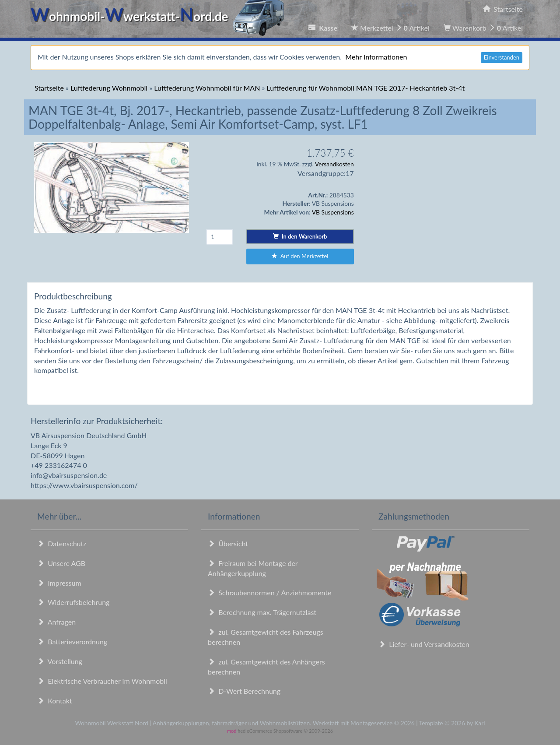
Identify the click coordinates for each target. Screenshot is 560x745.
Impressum (59, 583)
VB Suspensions (333, 212)
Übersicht (228, 543)
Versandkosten (334, 164)
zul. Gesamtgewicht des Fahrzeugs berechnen (266, 637)
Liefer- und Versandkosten (424, 644)
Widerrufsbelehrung (73, 602)
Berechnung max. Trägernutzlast (262, 612)
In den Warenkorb (300, 236)
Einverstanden (502, 57)
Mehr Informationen (376, 57)
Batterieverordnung (72, 641)
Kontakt (55, 701)
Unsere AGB (61, 563)
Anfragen (56, 622)
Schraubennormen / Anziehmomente (270, 592)
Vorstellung (60, 661)
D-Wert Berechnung (244, 691)
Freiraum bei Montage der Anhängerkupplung (253, 568)
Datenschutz (62, 543)
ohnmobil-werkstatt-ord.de (160, 16)
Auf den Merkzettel (300, 256)
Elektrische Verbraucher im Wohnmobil (102, 681)
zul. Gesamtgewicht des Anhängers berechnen (266, 667)
